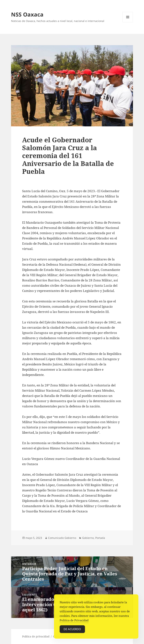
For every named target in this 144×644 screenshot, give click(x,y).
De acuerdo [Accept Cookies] (72, 630)
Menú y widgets (128, 22)
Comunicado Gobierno (62, 538)
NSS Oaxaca (27, 14)
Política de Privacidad (74, 622)
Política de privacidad (36, 636)
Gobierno (88, 538)
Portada (100, 538)
